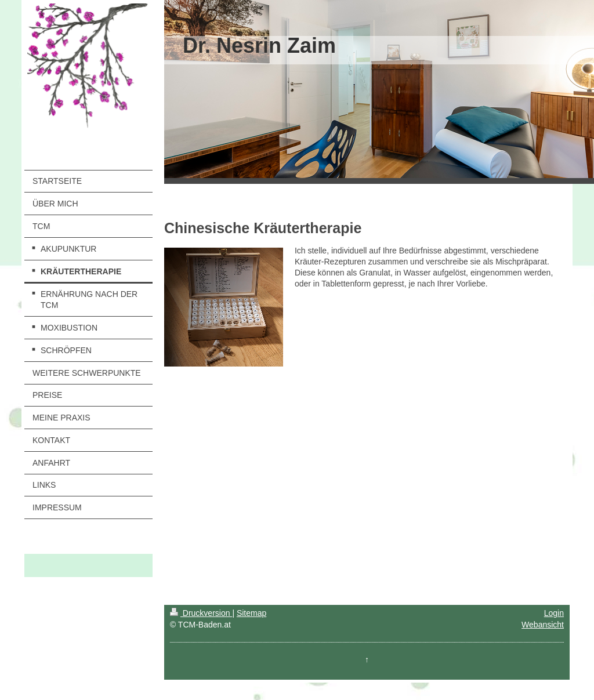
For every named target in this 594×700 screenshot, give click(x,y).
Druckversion (201, 613)
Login (554, 613)
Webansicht (543, 625)
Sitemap (251, 613)
